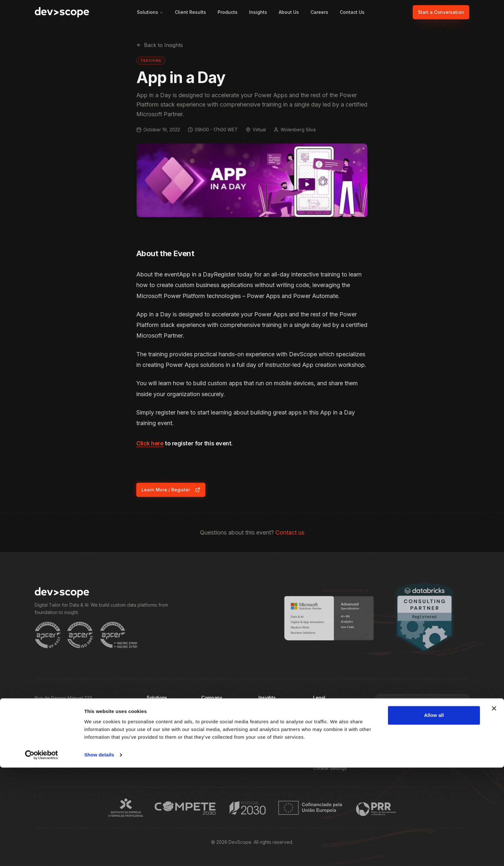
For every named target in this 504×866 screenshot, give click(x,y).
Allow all (434, 814)
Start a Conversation (441, 12)
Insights (258, 12)
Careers (319, 12)
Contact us (290, 532)
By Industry (158, 722)
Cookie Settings (330, 768)
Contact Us (352, 12)
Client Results (190, 12)
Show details (99, 853)
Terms (320, 722)
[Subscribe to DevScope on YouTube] (109, 757)
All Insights (269, 710)
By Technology (163, 733)
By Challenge (161, 710)
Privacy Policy (328, 710)
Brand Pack (325, 756)
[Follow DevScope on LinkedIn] (59, 757)
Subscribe (423, 752)
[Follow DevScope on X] (92, 757)
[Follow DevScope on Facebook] (42, 757)
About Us (289, 12)
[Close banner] (494, 807)
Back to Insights (160, 45)
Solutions (150, 12)
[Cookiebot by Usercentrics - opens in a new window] (42, 853)
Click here (150, 443)
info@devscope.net (56, 736)
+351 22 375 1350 (53, 727)
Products (228, 12)
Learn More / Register (173, 491)
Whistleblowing (329, 745)
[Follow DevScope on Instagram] (75, 757)
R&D (318, 733)
